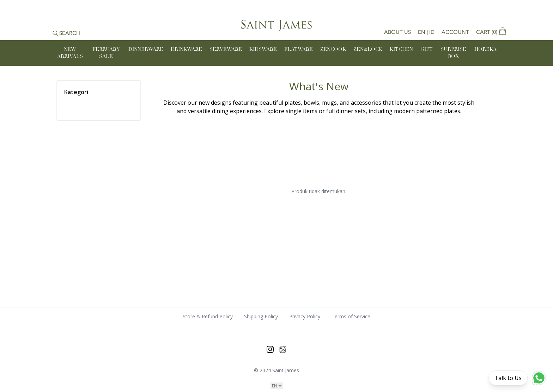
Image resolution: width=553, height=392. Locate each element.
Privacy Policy (305, 316)
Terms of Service (351, 316)
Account (455, 32)
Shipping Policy (261, 316)
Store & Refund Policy (208, 316)
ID (432, 32)
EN (422, 32)
